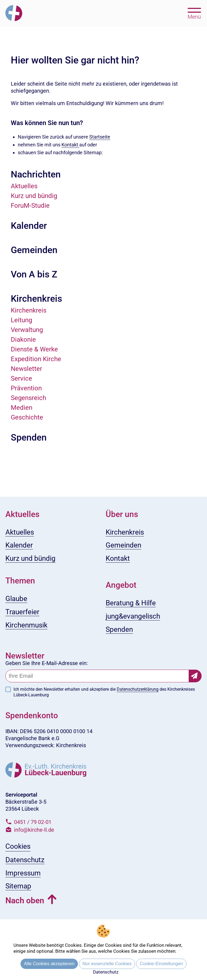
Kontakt (70, 145)
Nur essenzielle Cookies (107, 964)
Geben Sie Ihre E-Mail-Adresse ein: (47, 663)
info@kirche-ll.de (34, 830)
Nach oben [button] (25, 900)
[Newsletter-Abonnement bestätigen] (195, 676)
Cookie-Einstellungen (161, 964)
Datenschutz (106, 972)
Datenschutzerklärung (138, 689)
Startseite (100, 137)
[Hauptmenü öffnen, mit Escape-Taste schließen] (194, 13)
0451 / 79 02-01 (33, 822)
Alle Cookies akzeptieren (49, 964)
